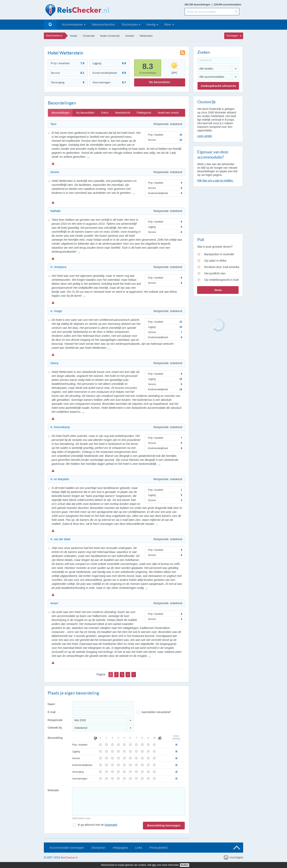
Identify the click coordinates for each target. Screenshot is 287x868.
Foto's (105, 113)
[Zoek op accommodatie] (210, 12)
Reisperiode (55, 720)
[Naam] (103, 704)
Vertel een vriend (168, 113)
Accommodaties (72, 24)
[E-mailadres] (103, 712)
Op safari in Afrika (215, 261)
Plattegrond (144, 113)
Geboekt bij (55, 728)
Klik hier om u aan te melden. (215, 180)
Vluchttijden (130, 24)
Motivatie (53, 790)
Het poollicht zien (215, 273)
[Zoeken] (237, 12)
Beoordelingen (61, 113)
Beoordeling (55, 738)
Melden (53, 164)
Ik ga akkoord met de (97, 825)
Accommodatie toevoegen (67, 848)
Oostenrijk (89, 36)
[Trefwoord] (218, 61)
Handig (151, 24)
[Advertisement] (218, 209)
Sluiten (185, 865)
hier (154, 865)
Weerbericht (123, 113)
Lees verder (205, 136)
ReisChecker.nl (54, 36)
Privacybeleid (158, 848)
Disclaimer (98, 848)
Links (139, 848)
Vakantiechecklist (103, 24)
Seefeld (130, 36)
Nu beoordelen (160, 82)
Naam (51, 704)
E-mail (52, 712)
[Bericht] (129, 801)
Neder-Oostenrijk (110, 36)
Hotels (74, 36)
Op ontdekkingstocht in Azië (222, 280)
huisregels (111, 825)
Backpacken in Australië (219, 254)
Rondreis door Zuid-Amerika (222, 267)
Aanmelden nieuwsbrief (156, 712)
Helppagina (120, 848)
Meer (168, 24)
